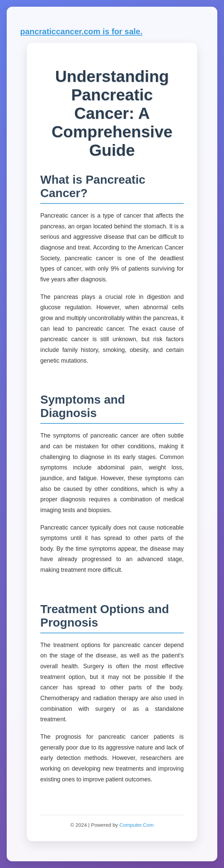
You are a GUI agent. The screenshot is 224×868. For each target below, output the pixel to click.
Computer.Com (136, 825)
